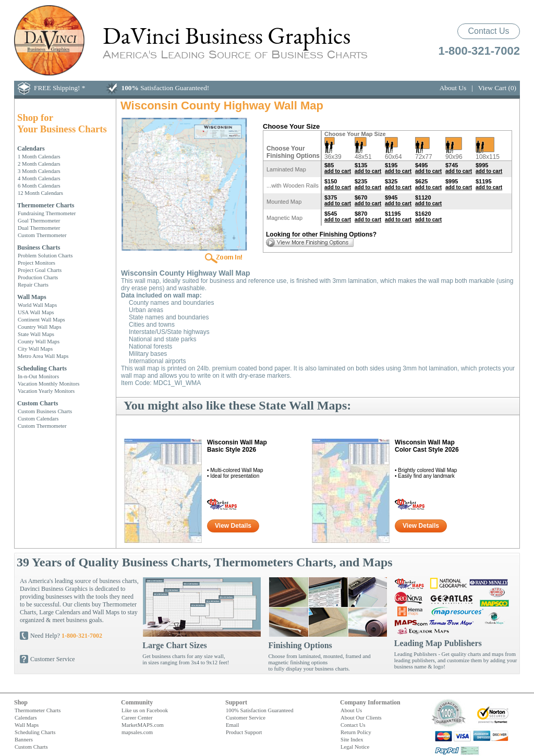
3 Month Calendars (39, 171)
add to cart (338, 171)
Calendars (31, 148)
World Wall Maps (37, 305)
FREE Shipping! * (60, 88)
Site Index (352, 739)
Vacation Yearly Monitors (46, 391)
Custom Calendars (38, 418)
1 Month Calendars (39, 156)
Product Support (244, 732)
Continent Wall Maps (41, 319)
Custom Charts (38, 403)
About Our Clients (361, 717)
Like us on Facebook (145, 710)
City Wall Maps (35, 349)
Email (232, 725)
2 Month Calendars (39, 164)
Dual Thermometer (39, 228)
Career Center (137, 717)
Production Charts (38, 277)
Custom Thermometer (42, 235)
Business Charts (39, 247)
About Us (453, 88)
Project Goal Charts (40, 270)
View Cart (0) (497, 88)
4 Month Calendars (39, 178)
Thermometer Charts (46, 205)
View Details (233, 526)
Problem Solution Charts (45, 255)
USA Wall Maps (36, 312)
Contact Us (488, 31)
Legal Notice (355, 747)
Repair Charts (33, 284)
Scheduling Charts (42, 368)
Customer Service (53, 659)
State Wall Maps (36, 334)
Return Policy (356, 732)
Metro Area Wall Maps (43, 356)
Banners (24, 739)
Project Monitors (37, 263)
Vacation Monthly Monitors (48, 383)
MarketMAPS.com (143, 725)
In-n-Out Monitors (38, 376)
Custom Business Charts (45, 411)
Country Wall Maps (40, 327)
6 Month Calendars (39, 185)
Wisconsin (237, 446)
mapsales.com (137, 732)
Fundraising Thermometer (47, 213)
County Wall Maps (39, 341)
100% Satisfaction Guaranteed (260, 710)
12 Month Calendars (40, 193)
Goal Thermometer (39, 220)
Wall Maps (32, 297)
